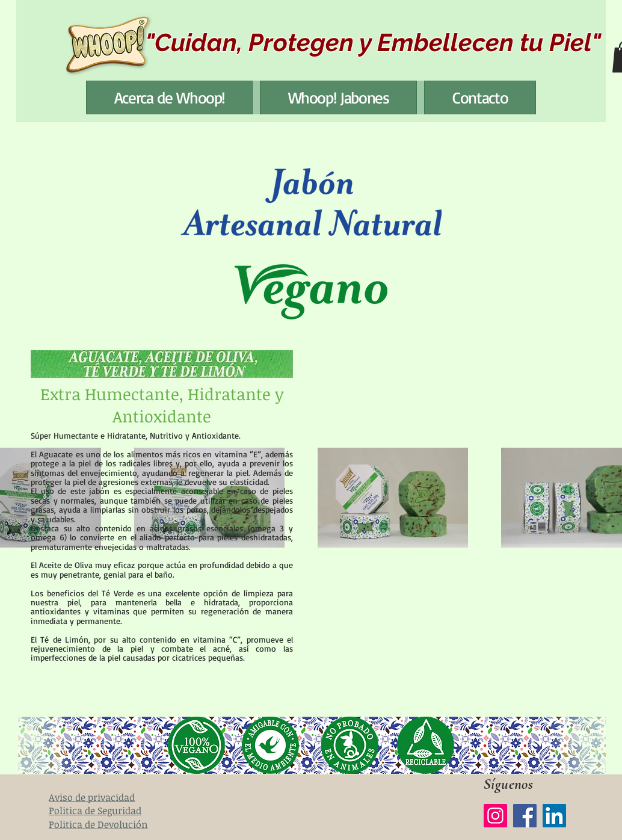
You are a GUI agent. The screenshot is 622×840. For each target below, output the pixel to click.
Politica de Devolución (98, 824)
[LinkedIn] (554, 816)
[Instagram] (495, 816)
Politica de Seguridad (95, 811)
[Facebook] (525, 816)
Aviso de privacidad (92, 797)
